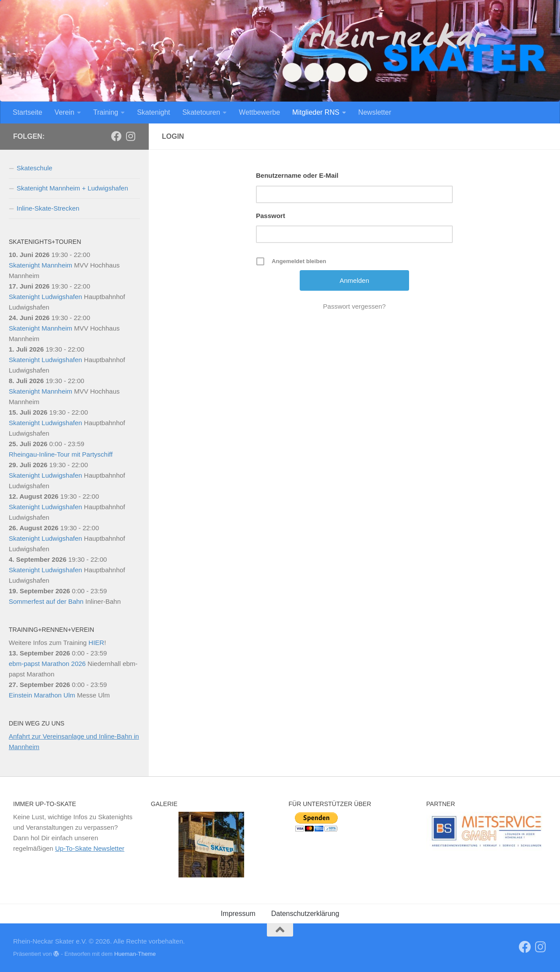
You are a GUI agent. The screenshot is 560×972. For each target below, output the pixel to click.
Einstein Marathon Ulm (42, 695)
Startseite (28, 112)
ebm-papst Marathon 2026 (47, 664)
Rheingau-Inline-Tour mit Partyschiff (61, 454)
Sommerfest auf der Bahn (46, 601)
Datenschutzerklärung (305, 914)
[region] (211, 845)
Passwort (271, 216)
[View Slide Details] (486, 831)
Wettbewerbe (259, 112)
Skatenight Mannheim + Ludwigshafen (72, 188)
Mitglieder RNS (316, 112)
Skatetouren (201, 112)
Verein (65, 112)
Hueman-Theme (135, 954)
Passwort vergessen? (354, 306)
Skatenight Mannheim (40, 265)
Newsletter (375, 112)
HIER (96, 643)
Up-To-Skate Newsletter (90, 848)
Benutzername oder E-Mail (297, 175)
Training (106, 112)
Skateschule (35, 168)
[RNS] (116, 136)
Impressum (238, 914)
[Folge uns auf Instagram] (130, 136)
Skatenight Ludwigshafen (45, 297)
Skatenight (154, 112)
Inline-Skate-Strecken (48, 208)
